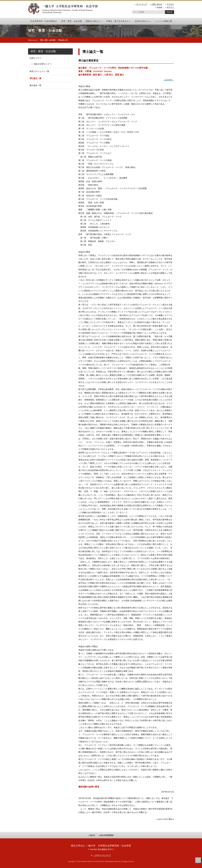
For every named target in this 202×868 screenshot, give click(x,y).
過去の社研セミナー (43, 64)
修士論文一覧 (35, 85)
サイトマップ (142, 4)
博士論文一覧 (68, 40)
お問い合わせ (157, 4)
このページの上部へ (198, 860)
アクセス (170, 4)
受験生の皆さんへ (94, 21)
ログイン (170, 7)
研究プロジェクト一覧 (39, 71)
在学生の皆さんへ (143, 21)
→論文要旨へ (168, 80)
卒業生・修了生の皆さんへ (119, 21)
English (160, 7)
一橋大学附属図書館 (107, 835)
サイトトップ (34, 40)
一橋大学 (90, 835)
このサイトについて (102, 855)
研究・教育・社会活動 (72, 21)
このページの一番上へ (165, 819)
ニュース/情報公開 (163, 21)
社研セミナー (35, 58)
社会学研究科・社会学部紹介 (44, 21)
